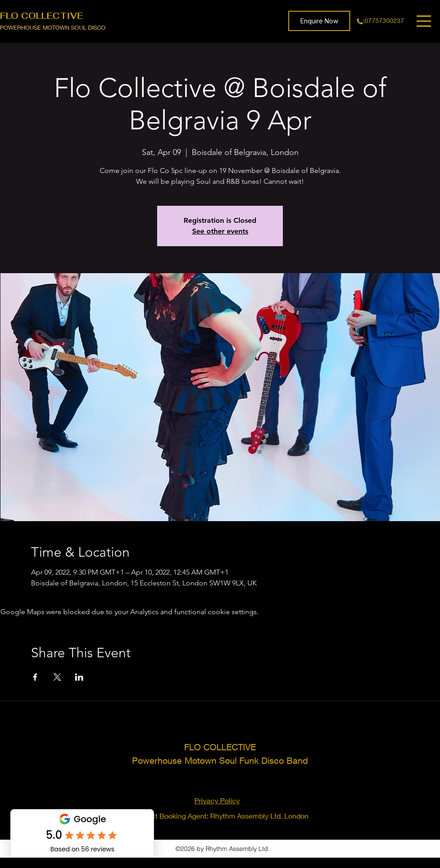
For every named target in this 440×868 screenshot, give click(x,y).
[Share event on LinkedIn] (79, 677)
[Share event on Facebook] (35, 677)
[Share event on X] (57, 677)
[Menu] (425, 21)
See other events (220, 231)
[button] (319, 21)
